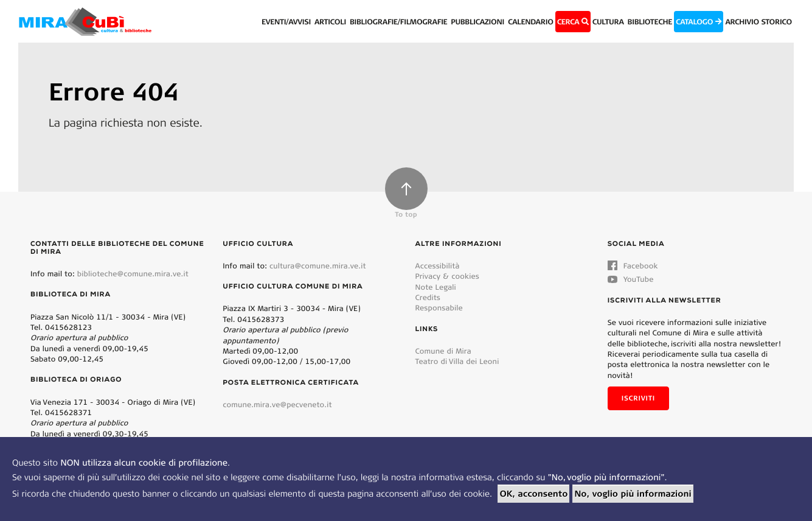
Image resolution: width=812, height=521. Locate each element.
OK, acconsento (533, 494)
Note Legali (436, 287)
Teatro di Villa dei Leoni (457, 361)
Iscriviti (638, 398)
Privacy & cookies (447, 276)
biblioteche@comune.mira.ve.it (133, 274)
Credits (428, 297)
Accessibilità (438, 266)
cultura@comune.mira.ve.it (318, 266)
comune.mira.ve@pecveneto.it (277, 404)
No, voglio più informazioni (633, 494)
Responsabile (439, 308)
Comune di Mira (443, 351)
